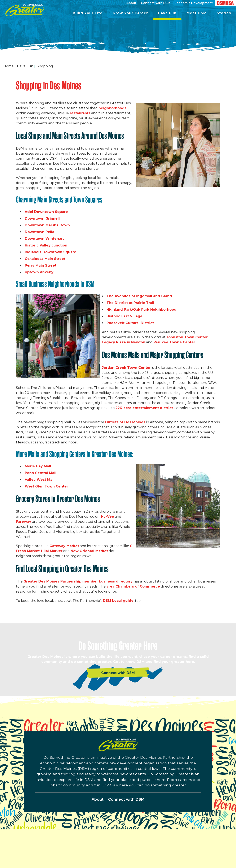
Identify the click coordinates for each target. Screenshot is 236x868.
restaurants (80, 113)
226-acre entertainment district (144, 408)
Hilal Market (52, 551)
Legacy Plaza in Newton (124, 342)
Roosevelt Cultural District (130, 323)
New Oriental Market (89, 551)
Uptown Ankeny (39, 272)
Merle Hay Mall (38, 466)
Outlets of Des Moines (125, 422)
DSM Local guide (118, 601)
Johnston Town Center (187, 337)
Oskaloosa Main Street (45, 259)
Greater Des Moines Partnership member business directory (78, 581)
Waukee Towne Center (174, 342)
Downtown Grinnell (42, 218)
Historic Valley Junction (46, 245)
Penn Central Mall (41, 473)
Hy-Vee (108, 517)
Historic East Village (124, 316)
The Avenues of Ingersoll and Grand (139, 296)
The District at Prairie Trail (130, 303)
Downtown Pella (40, 232)
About (98, 799)
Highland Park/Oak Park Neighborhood (141, 310)
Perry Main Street (41, 265)
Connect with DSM (126, 799)
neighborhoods (112, 108)
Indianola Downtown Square (51, 252)
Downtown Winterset (44, 239)
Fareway (24, 522)
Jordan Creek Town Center (126, 368)
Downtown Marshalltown (47, 225)
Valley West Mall (40, 480)
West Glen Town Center (46, 486)
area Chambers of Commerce (133, 586)
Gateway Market (64, 546)
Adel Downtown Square (46, 212)
